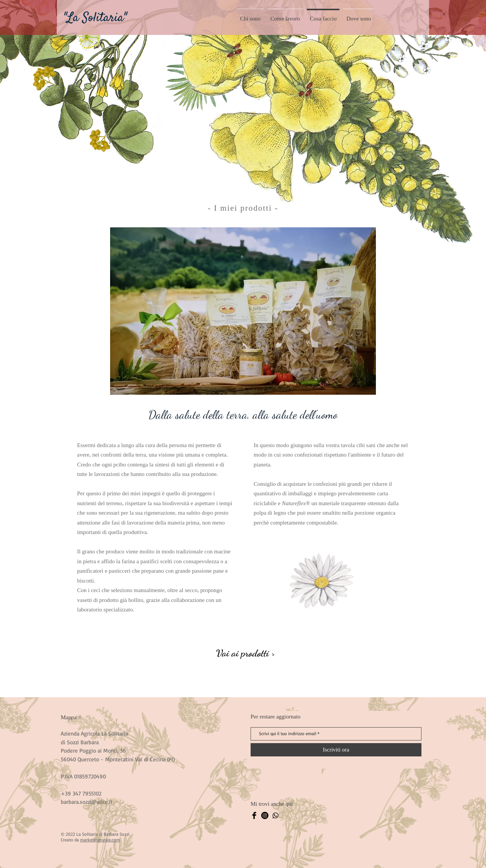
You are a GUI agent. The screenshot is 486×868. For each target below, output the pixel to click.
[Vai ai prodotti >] (245, 653)
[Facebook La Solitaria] (254, 815)
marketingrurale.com (100, 840)
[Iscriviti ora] (336, 750)
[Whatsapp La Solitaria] (275, 815)
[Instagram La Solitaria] (265, 815)
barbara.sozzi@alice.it (87, 802)
